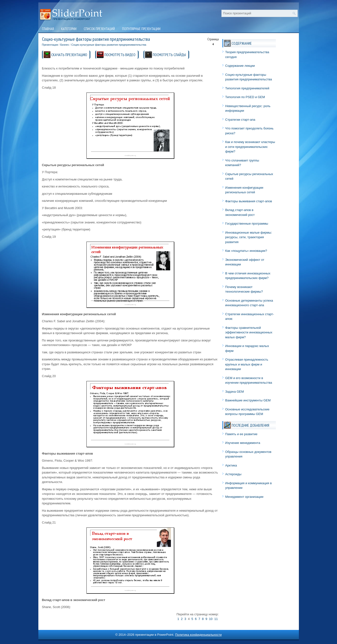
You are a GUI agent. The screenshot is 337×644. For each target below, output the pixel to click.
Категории (69, 29)
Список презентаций (99, 29)
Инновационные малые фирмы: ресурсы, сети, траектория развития (249, 237)
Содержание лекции (240, 66)
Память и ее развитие (241, 434)
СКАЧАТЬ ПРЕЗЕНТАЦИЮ (69, 55)
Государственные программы (247, 224)
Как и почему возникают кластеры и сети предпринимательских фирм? (250, 147)
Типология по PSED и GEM (245, 97)
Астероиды (233, 474)
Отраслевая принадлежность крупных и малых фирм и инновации (247, 364)
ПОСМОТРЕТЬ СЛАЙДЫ (169, 55)
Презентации (50, 45)
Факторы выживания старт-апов (249, 201)
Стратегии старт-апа (240, 120)
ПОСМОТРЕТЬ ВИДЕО (120, 55)
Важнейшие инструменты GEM (248, 400)
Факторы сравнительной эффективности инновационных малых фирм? (249, 332)
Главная (48, 29)
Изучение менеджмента (243, 443)
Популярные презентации (141, 29)
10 (211, 619)
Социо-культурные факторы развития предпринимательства (109, 45)
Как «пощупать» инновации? (246, 251)
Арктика (231, 465)
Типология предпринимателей (247, 88)
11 (216, 619)
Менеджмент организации (244, 497)
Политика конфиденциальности (198, 635)
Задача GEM (235, 392)
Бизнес (65, 45)
